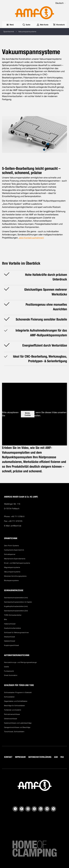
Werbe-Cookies (28, 414)
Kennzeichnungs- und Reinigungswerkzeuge (20, 662)
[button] (61, 3)
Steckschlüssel (9, 637)
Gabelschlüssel (10, 641)
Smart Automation (11, 675)
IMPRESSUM (20, 757)
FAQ (62, 757)
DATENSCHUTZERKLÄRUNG (40, 757)
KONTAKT (8, 757)
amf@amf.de (16, 526)
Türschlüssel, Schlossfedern (14, 732)
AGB (56, 757)
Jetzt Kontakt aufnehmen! (31, 238)
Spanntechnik (9, 32)
